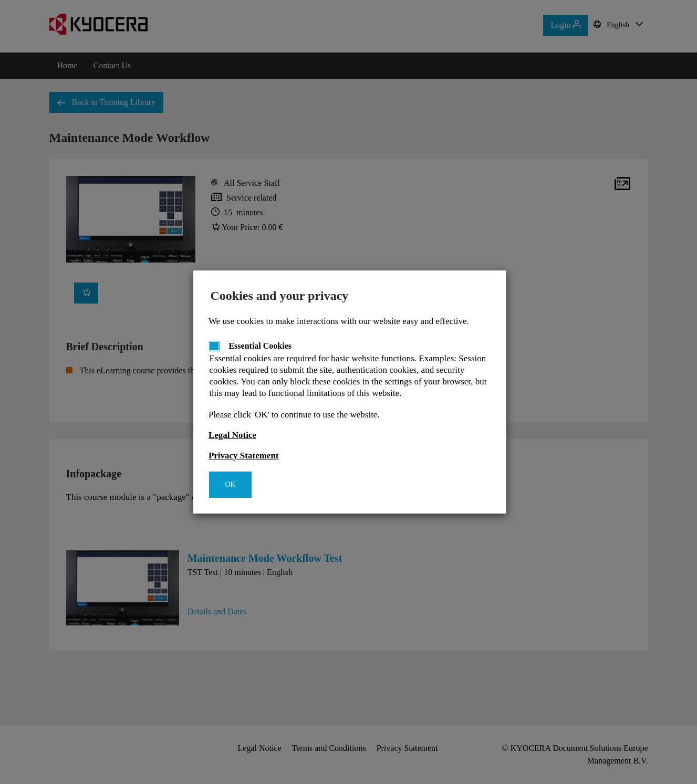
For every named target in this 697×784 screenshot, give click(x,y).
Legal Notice (232, 435)
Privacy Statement (244, 456)
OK (230, 484)
